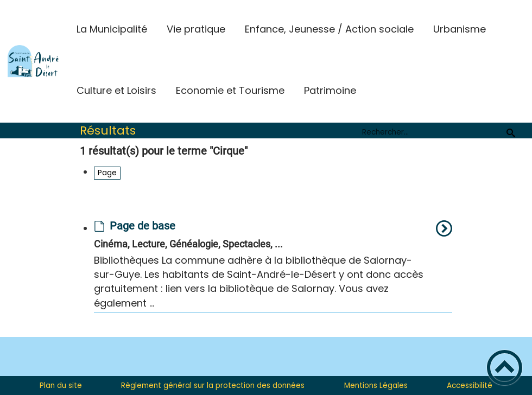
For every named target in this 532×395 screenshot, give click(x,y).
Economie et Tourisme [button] (230, 90)
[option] (273, 267)
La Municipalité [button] (112, 29)
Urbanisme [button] (460, 29)
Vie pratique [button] (196, 29)
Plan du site (61, 386)
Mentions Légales (376, 386)
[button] (505, 368)
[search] (432, 132)
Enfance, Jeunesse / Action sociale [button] (329, 29)
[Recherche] (511, 132)
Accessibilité (470, 386)
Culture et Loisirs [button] (116, 90)
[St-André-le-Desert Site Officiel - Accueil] (33, 61)
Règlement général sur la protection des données (213, 386)
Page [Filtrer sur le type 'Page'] (107, 173)
